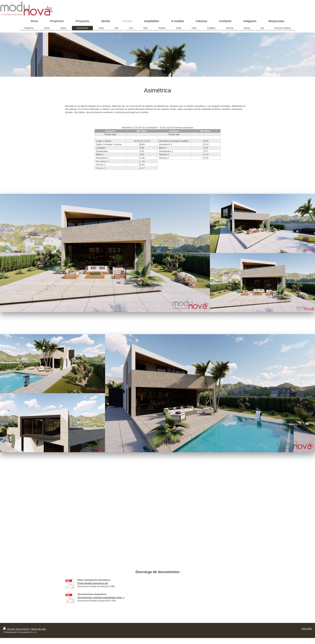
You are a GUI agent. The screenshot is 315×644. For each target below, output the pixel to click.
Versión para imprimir (17, 629)
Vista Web (307, 628)
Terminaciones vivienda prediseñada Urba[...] (101, 597)
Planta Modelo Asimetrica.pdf (93, 583)
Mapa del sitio (39, 629)
